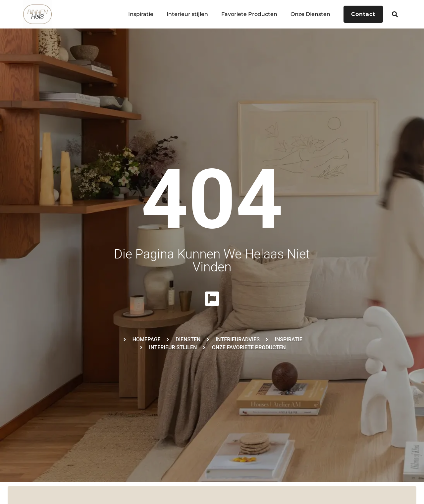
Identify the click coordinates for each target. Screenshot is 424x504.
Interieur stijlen (187, 14)
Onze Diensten (310, 14)
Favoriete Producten (249, 14)
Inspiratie (141, 14)
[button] (395, 14)
